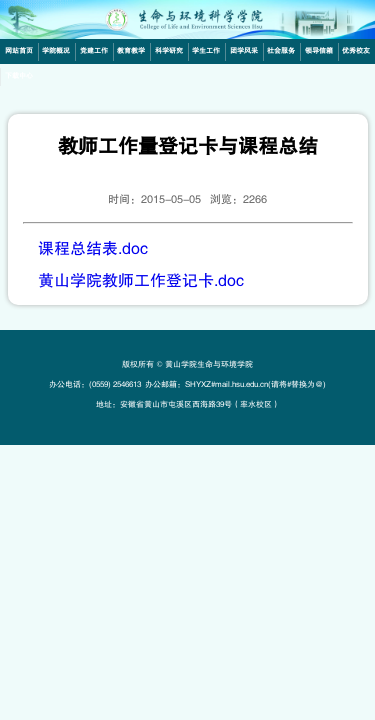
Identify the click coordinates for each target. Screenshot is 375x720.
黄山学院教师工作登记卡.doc (141, 281)
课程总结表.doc (93, 249)
